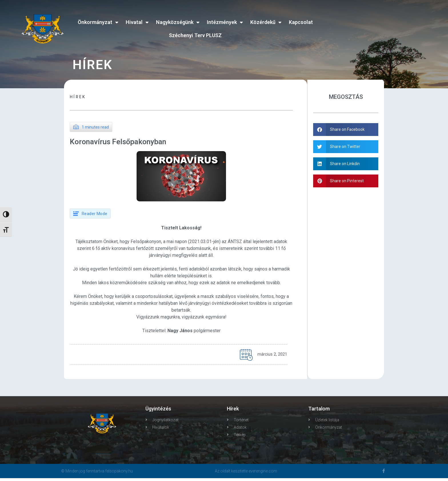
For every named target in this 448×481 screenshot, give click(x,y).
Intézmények (225, 22)
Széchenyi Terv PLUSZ (195, 35)
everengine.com (263, 474)
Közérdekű (266, 22)
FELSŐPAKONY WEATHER (380, 24)
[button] (346, 130)
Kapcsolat (301, 22)
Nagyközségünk (178, 22)
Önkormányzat (98, 22)
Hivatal (137, 22)
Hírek (78, 97)
